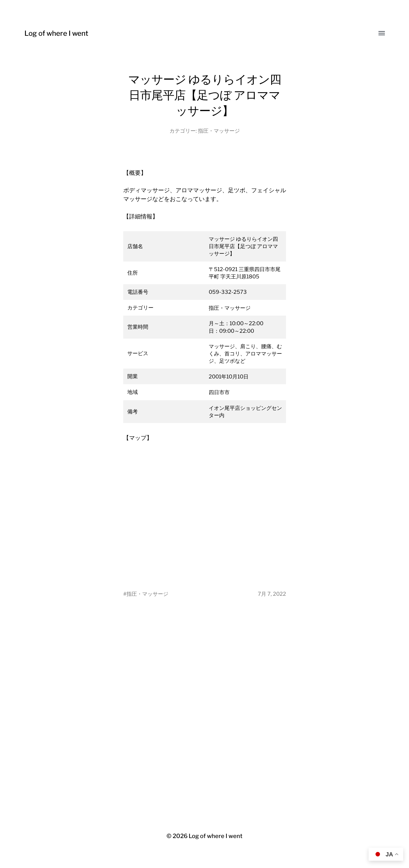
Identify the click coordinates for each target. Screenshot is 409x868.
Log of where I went (56, 33)
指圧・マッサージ (219, 131)
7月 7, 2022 (272, 594)
